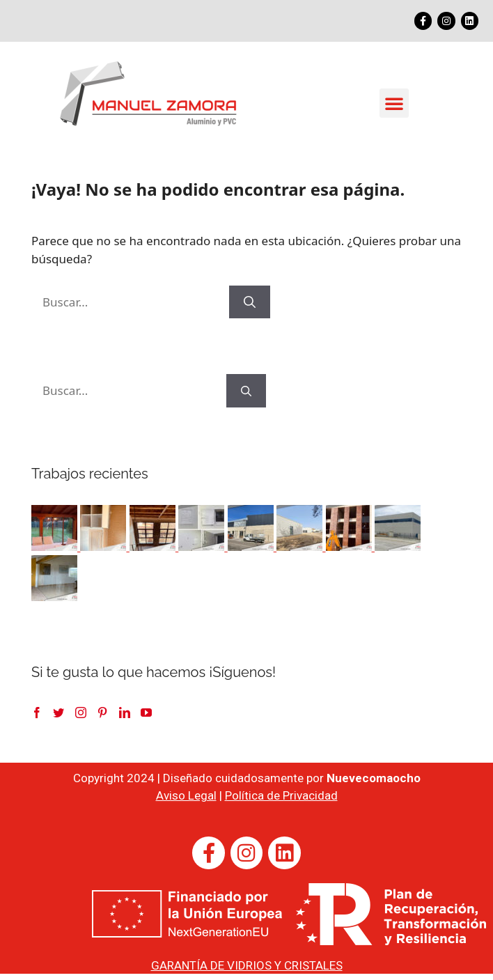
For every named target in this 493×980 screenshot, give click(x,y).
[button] (394, 103)
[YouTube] (146, 713)
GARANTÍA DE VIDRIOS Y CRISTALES (247, 965)
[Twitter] (58, 713)
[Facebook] (37, 713)
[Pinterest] (102, 713)
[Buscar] (250, 302)
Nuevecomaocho (374, 778)
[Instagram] (81, 713)
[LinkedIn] (125, 713)
